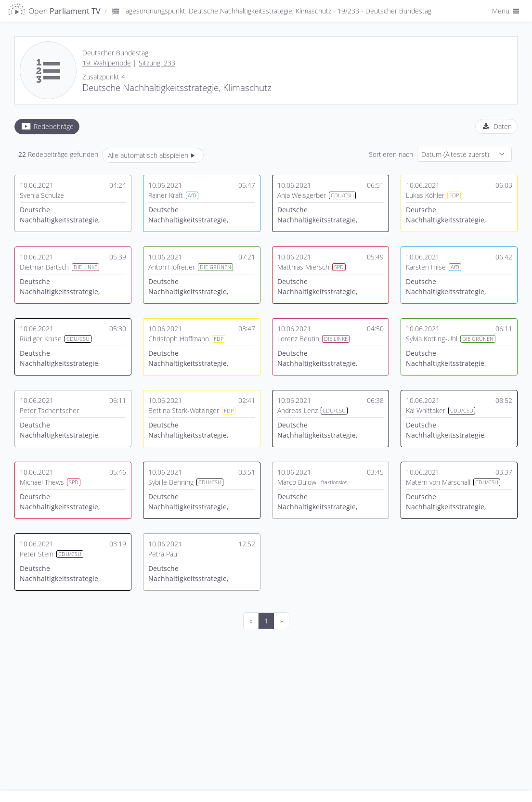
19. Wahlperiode (107, 63)
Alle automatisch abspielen (153, 155)
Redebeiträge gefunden (58, 154)
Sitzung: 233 (157, 63)
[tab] (47, 127)
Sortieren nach (391, 154)
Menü (506, 11)
